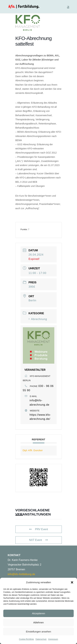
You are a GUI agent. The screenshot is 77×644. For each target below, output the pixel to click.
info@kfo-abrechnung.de (40, 403)
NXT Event (38, 540)
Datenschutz (41, 639)
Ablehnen (38, 622)
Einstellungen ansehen (39, 632)
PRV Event (39, 529)
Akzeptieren (38, 613)
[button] (72, 582)
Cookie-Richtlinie (26, 639)
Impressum (53, 639)
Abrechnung (38, 319)
